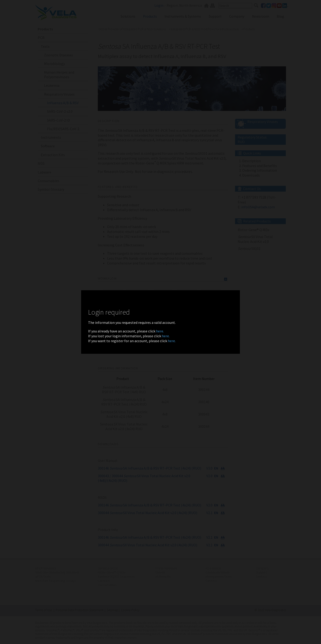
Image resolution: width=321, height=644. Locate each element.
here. (160, 331)
